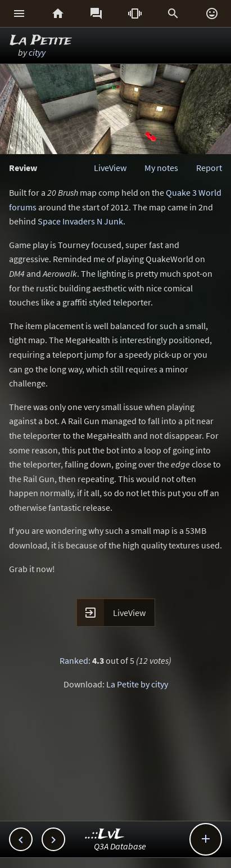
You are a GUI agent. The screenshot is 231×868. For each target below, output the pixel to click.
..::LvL (105, 835)
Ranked (74, 660)
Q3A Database (120, 846)
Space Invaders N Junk (80, 221)
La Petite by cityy (137, 684)
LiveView (110, 168)
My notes (161, 168)
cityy (37, 52)
